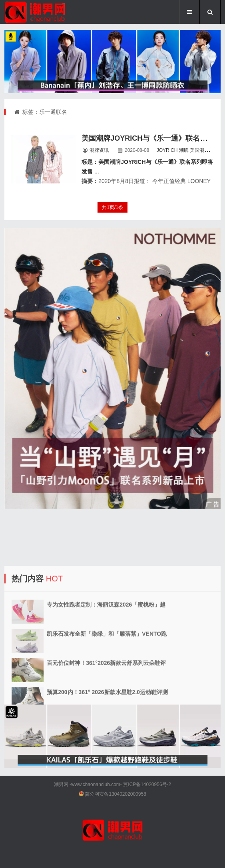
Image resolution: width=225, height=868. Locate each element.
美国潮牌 (199, 150)
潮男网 (61, 784)
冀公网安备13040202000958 (115, 794)
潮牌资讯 (99, 150)
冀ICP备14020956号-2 (147, 784)
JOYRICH (167, 150)
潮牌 (184, 150)
